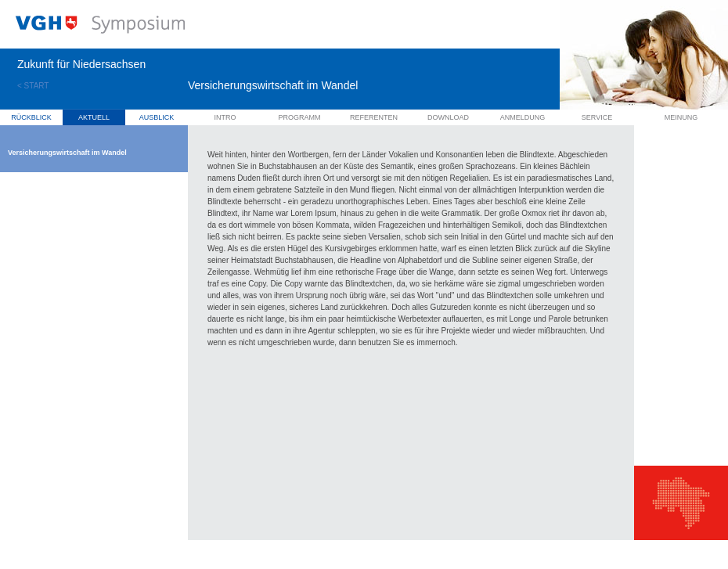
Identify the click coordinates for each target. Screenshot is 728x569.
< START (33, 86)
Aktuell (94, 117)
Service (597, 117)
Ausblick (157, 117)
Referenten (374, 117)
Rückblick (31, 117)
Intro (225, 117)
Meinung (681, 117)
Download (448, 117)
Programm (300, 117)
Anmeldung (523, 117)
